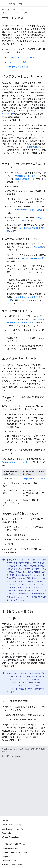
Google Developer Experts (12, 829)
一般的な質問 (31, 147)
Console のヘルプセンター (28, 176)
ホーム (5, 10)
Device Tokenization (13, 13)
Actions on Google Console (13, 865)
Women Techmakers (10, 837)
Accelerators (7, 833)
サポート (27, 13)
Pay (15, 3)
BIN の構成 (39, 247)
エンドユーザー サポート (19, 62)
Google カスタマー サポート (15, 462)
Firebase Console (9, 861)
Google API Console (10, 848)
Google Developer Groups (12, 825)
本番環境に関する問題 (17, 67)
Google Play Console (10, 857)
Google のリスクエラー (18, 581)
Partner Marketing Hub (32, 258)
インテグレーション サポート (21, 58)
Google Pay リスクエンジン (34, 479)
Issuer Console (22, 179)
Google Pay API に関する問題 (29, 210)
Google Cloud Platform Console (15, 852)
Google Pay (26, 10)
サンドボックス (23, 673)
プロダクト (15, 10)
